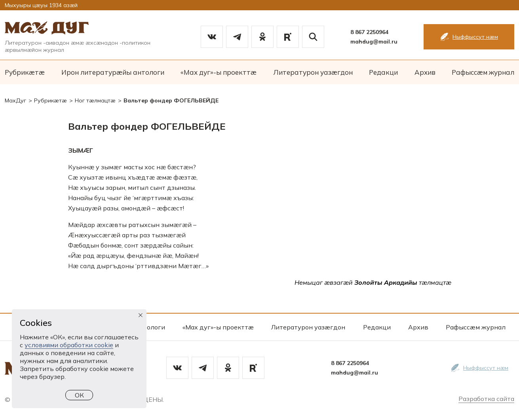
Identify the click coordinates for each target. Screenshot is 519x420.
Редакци (383, 72)
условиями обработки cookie (69, 345)
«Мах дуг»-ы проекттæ (219, 72)
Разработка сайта (486, 399)
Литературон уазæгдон (313, 72)
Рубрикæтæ (25, 72)
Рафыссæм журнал (483, 72)
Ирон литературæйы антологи (113, 72)
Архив (425, 72)
